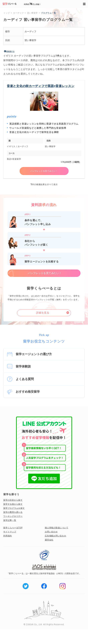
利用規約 (8, 536)
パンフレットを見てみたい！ (44, 171)
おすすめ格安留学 (28, 392)
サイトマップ (10, 532)
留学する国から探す (13, 504)
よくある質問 (25, 379)
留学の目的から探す (13, 500)
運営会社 (49, 540)
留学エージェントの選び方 (34, 354)
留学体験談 (23, 366)
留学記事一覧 (10, 520)
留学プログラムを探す (14, 508)
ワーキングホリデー (13, 516)
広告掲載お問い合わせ (56, 536)
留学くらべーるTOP (13, 528)
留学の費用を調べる (13, 512)
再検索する (10, 51)
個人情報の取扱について (57, 528)
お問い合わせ (51, 532)
